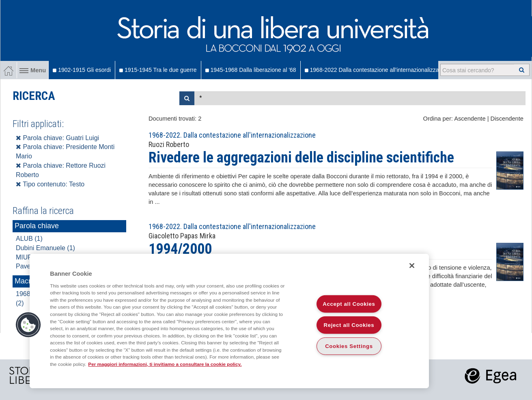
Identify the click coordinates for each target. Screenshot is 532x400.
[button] (28, 325)
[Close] (412, 266)
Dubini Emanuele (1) (45, 248)
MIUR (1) (29, 257)
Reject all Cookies (349, 325)
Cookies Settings (349, 346)
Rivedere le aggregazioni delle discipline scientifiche (301, 158)
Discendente (507, 119)
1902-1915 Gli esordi (82, 70)
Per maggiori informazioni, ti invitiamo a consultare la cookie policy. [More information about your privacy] (165, 364)
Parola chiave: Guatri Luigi (57, 138)
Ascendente (470, 119)
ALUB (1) (29, 239)
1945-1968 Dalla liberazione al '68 (251, 70)
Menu (33, 70)
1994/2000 (180, 249)
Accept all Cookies (349, 304)
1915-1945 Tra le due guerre (158, 70)
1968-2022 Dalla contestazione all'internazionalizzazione (379, 70)
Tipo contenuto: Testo (50, 184)
